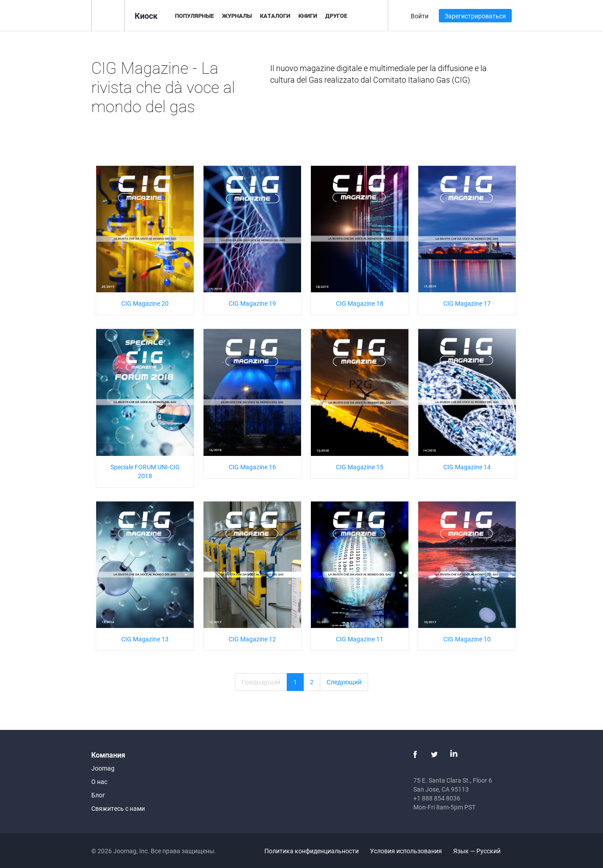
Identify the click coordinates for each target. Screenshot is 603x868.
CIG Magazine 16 (252, 467)
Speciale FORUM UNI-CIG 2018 (145, 471)
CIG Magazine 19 (252, 303)
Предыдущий (261, 682)
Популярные (194, 16)
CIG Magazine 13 (145, 639)
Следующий (344, 682)
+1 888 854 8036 (437, 798)
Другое (336, 16)
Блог (98, 795)
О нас (99, 782)
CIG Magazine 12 (252, 639)
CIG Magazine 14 (467, 467)
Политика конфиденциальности (312, 851)
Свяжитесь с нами (118, 808)
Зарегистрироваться (475, 16)
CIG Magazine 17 (467, 303)
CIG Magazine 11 (360, 639)
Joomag (103, 768)
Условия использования (406, 851)
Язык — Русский (482, 851)
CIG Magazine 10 (467, 639)
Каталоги (275, 16)
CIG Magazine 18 (360, 303)
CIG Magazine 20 (145, 303)
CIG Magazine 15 (360, 467)
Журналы (237, 16)
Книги (308, 16)
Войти (420, 16)
